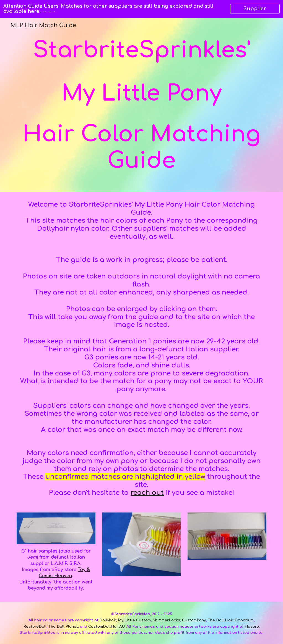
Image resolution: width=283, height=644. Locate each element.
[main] (142, 105)
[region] (141, 9)
